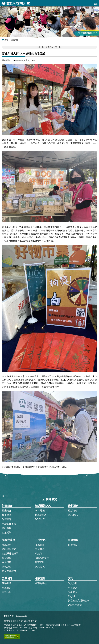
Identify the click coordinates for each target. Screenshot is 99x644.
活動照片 (7, 583)
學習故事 (7, 558)
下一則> (58, 47)
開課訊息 (7, 545)
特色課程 (7, 567)
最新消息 (73, 511)
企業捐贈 (7, 533)
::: (3, 496)
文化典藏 (40, 549)
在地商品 (40, 545)
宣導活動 (7, 592)
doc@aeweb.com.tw (26, 630)
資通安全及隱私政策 (79, 601)
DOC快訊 (73, 515)
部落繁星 (40, 562)
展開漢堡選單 (96, 3)
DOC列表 (40, 519)
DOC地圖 (40, 511)
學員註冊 (73, 583)
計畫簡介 (7, 511)
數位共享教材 (9, 571)
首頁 (5, 40)
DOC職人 (40, 567)
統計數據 (7, 528)
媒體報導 (7, 519)
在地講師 (7, 562)
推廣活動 (14, 40)
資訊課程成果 (9, 549)
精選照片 (7, 588)
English (72, 596)
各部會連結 (41, 583)
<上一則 (41, 47)
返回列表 (49, 47)
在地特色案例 (42, 558)
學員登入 (73, 588)
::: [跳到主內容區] (4, 44)
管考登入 (73, 592)
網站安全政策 (75, 605)
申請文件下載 (9, 524)
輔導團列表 (41, 515)
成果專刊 (7, 515)
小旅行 (39, 554)
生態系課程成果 (10, 554)
